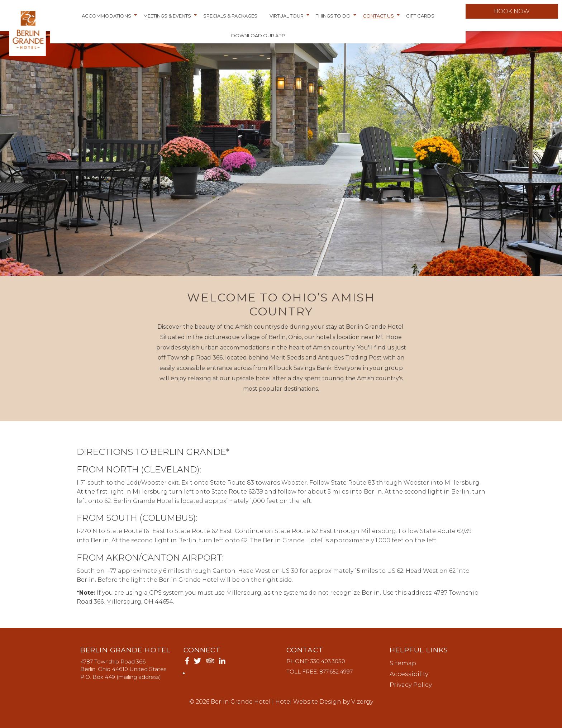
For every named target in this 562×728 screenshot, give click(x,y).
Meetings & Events (167, 19)
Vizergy (362, 702)
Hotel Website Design (308, 702)
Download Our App (258, 39)
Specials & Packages (230, 19)
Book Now (509, 15)
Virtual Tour (287, 19)
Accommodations (106, 19)
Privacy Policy (411, 685)
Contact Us (378, 19)
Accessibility (409, 674)
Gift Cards (420, 19)
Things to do (333, 19)
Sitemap (403, 663)
